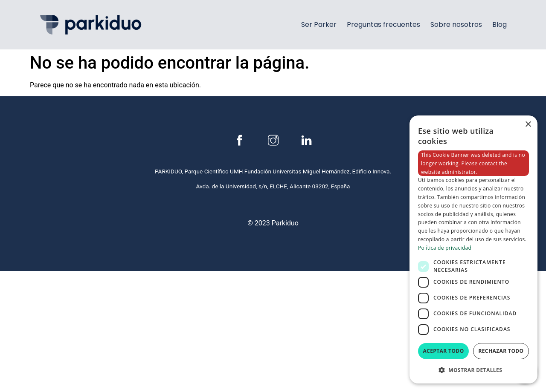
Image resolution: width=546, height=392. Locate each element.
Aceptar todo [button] (443, 351)
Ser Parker (319, 24)
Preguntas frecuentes (383, 24)
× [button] (528, 125)
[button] (473, 370)
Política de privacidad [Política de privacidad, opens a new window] (445, 248)
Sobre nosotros (456, 24)
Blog (500, 24)
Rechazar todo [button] (501, 351)
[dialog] (473, 249)
